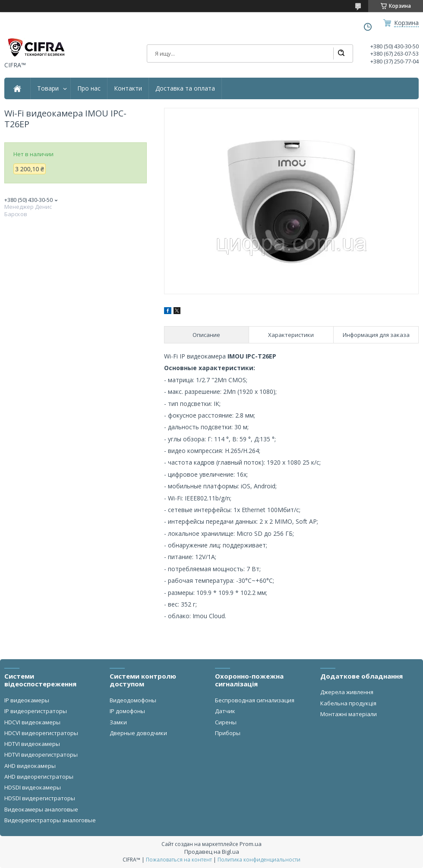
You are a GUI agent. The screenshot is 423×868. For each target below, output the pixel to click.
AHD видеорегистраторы (39, 777)
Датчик (225, 711)
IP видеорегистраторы (36, 711)
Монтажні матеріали (349, 714)
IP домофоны (127, 711)
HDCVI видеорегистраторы (41, 733)
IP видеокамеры (27, 700)
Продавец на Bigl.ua (212, 852)
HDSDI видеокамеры (33, 787)
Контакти (128, 88)
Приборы (228, 733)
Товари (48, 88)
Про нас (89, 88)
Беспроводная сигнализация (255, 700)
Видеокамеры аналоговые (41, 809)
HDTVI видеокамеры (32, 744)
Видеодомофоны (133, 700)
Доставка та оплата (185, 88)
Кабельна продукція (348, 703)
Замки (118, 722)
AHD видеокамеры (30, 766)
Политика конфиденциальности (259, 860)
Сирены (226, 722)
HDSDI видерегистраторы (40, 798)
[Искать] (341, 53)
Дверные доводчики (138, 733)
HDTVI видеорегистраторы (41, 755)
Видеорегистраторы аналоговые (50, 820)
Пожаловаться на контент (179, 860)
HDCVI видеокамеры (32, 722)
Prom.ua (251, 844)
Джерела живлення (347, 692)
